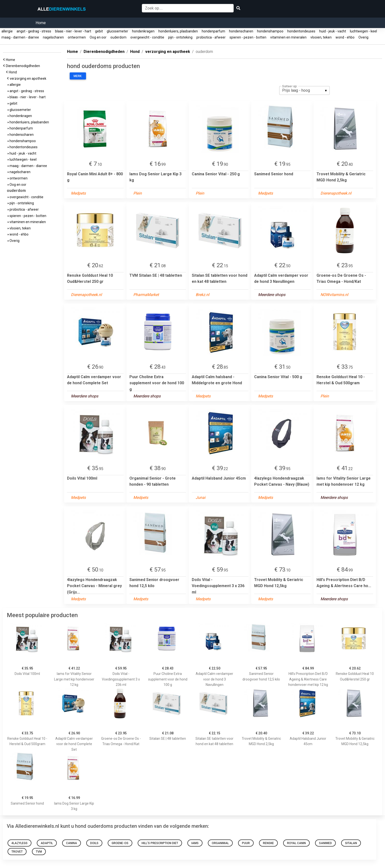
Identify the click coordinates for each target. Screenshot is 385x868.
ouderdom (118, 37)
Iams (195, 843)
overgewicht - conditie (147, 37)
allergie (7, 31)
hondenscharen (241, 31)
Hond (14, 72)
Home (41, 23)
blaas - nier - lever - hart (73, 31)
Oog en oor (98, 37)
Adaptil (47, 843)
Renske (268, 843)
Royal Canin (296, 843)
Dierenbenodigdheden (24, 66)
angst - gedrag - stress (34, 31)
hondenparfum (213, 31)
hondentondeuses (301, 31)
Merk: (78, 76)
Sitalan (351, 843)
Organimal (220, 843)
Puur (246, 843)
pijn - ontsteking (180, 37)
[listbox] (304, 90)
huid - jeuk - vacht (333, 31)
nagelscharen (53, 37)
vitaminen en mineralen (288, 37)
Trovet (17, 852)
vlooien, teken (321, 37)
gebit (99, 31)
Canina (72, 843)
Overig (363, 37)
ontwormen (77, 37)
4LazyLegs (19, 843)
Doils (94, 843)
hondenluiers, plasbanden (178, 31)
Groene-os (120, 843)
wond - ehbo (345, 37)
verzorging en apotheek (29, 79)
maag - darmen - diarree (20, 37)
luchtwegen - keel (363, 31)
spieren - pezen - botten (248, 37)
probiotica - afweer (211, 37)
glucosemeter (117, 31)
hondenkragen (143, 31)
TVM (39, 852)
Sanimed (325, 843)
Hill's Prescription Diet (160, 843)
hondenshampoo (270, 31)
